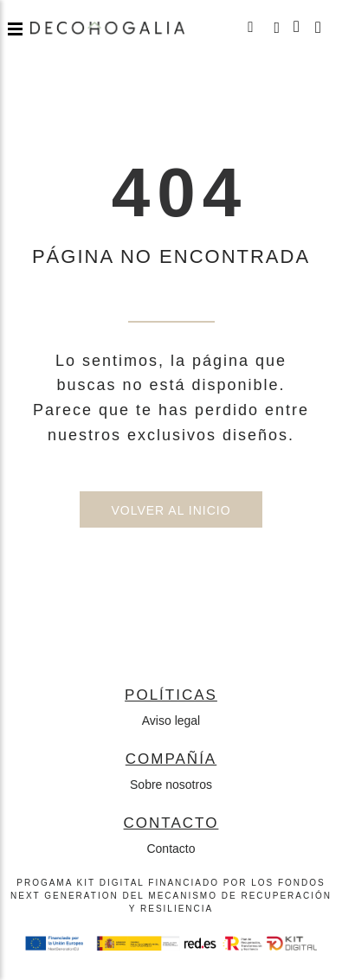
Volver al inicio (171, 510)
